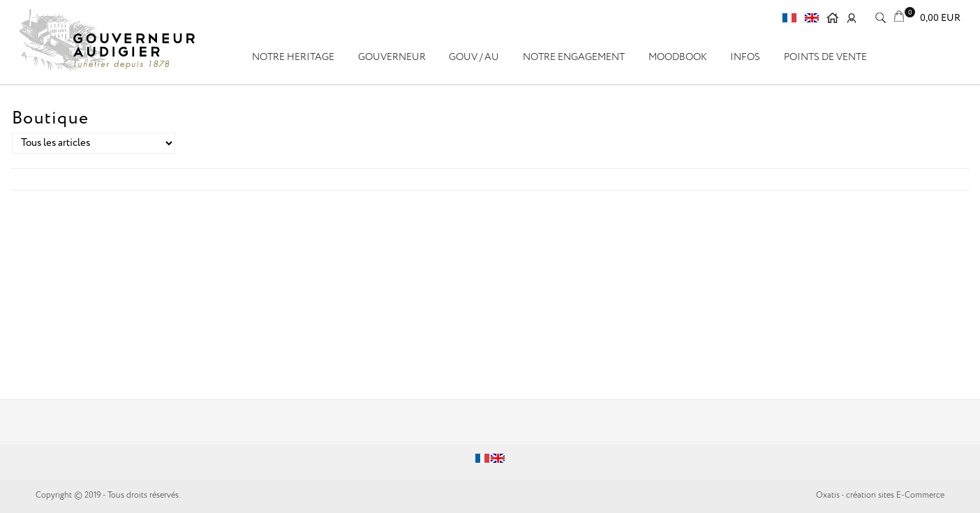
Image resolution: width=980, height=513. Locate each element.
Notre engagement (574, 57)
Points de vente (825, 57)
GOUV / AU (474, 57)
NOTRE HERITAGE (293, 57)
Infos (745, 57)
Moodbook (678, 57)
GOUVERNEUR (392, 57)
